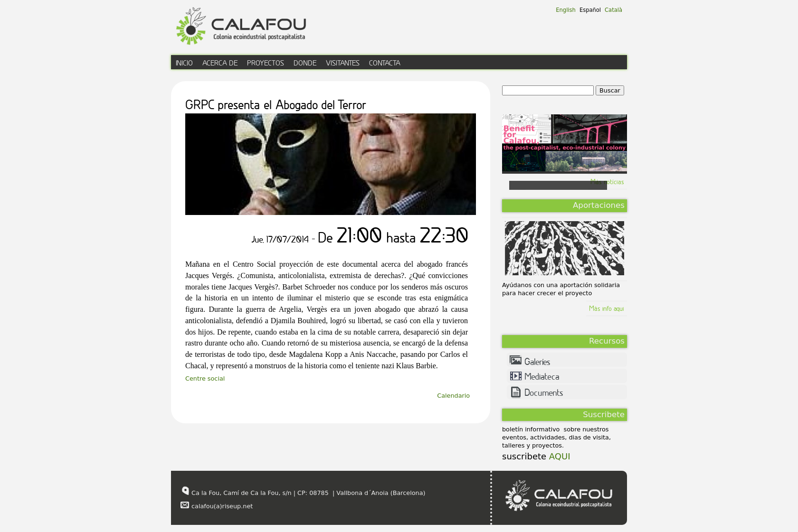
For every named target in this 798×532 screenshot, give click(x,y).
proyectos (266, 63)
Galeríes (537, 362)
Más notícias (607, 182)
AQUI (558, 456)
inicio (184, 63)
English (566, 10)
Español (590, 10)
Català (613, 10)
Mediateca (542, 376)
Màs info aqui (607, 308)
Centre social (205, 378)
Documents (544, 392)
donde (305, 63)
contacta (385, 63)
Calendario (453, 396)
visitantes (343, 63)
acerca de (220, 63)
